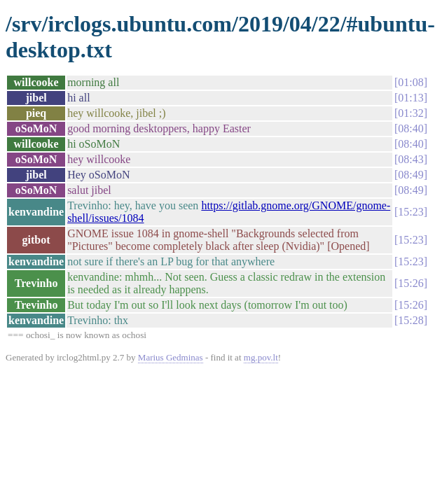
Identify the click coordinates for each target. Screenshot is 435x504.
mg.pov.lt (261, 357)
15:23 (410, 212)
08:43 (410, 159)
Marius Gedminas (171, 357)
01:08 (410, 82)
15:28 (410, 320)
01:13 (410, 98)
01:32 (410, 113)
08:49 (410, 175)
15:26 (410, 283)
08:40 (410, 128)
